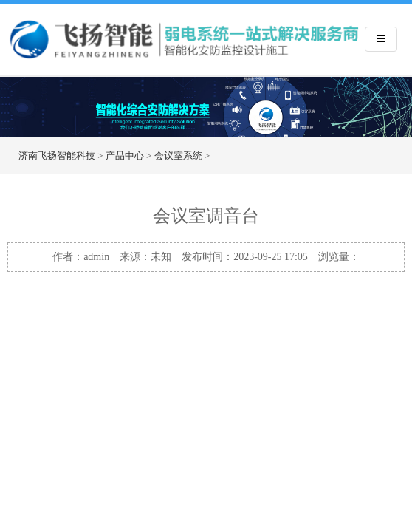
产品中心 (125, 156)
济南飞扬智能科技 (57, 156)
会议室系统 (178, 156)
